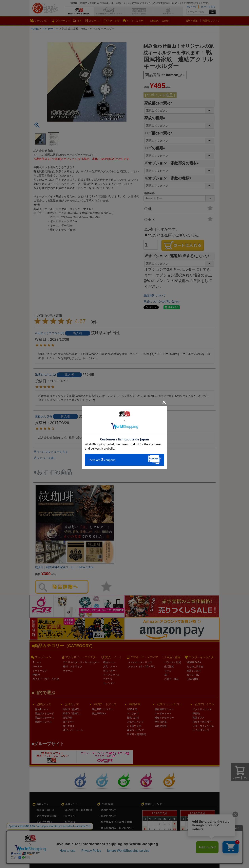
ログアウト (72, 840)
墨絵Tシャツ (42, 709)
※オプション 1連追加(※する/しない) (178, 256)
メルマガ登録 (44, 822)
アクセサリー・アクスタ (81, 657)
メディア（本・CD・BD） (142, 667)
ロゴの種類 (156, 148)
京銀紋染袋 (161, 726)
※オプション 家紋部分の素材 (172, 163)
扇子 (167, 675)
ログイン (70, 816)
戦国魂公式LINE (46, 810)
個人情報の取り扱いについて (118, 828)
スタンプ (108, 679)
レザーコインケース (203, 726)
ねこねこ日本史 (195, 667)
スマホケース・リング (140, 662)
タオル (168, 671)
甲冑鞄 (36, 675)
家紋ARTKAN (99, 714)
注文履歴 (70, 822)
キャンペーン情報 (47, 828)
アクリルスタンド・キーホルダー (81, 662)
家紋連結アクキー (164, 709)
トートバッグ (40, 671)
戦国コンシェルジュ (169, 704)
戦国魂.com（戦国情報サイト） (119, 834)
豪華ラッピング (135, 730)
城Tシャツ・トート (73, 730)
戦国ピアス (199, 718)
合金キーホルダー (202, 722)
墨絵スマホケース (45, 718)
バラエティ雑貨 (173, 662)
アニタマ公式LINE (47, 816)
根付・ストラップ (73, 667)
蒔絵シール (109, 662)
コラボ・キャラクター (203, 657)
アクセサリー (63, 21)
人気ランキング (135, 722)
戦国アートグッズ (105, 704)
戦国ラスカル (194, 671)
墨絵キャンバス (43, 722)
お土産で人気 (134, 726)
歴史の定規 (161, 722)
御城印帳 (67, 718)
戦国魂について (211, 21)
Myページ (192, 7)
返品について (109, 816)
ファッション (41, 21)
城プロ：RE (193, 675)
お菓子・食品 (171, 679)
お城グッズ (72, 704)
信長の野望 (193, 679)
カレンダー (109, 683)
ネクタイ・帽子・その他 (46, 679)
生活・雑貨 (114, 21)
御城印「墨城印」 (72, 709)
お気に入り (72, 828)
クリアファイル (111, 675)
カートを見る (208, 7)
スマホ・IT (95, 21)
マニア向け (133, 714)
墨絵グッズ (44, 704)
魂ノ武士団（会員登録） (79, 810)
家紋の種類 (156, 118)
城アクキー (69, 722)
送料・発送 (192, 21)
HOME (35, 29)
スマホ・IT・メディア (144, 657)
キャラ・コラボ (135, 21)
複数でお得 (133, 718)
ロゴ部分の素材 (159, 133)
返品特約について (155, 295)
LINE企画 (132, 709)
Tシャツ (37, 662)
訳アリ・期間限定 (137, 734)
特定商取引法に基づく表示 (116, 822)
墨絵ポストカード (45, 714)
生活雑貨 (169, 667)
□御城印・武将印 (159, 21)
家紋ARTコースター (103, 709)
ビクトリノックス (202, 709)
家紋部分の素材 (159, 103)
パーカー (37, 667)
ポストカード (110, 671)
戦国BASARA (194, 662)
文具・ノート (114, 657)
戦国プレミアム (204, 704)
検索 (212, 12)
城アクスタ (69, 726)
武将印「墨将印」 (72, 714)
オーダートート (163, 714)
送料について (109, 810)
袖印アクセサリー (164, 718)
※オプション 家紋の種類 (169, 178)
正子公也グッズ (201, 730)
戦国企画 (135, 704)
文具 (79, 21)
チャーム (68, 671)
